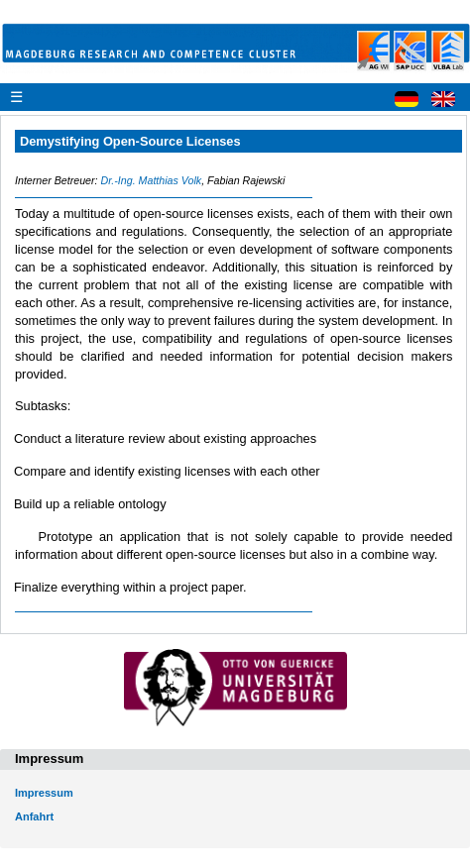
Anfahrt (34, 816)
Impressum (44, 793)
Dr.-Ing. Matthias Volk (151, 180)
